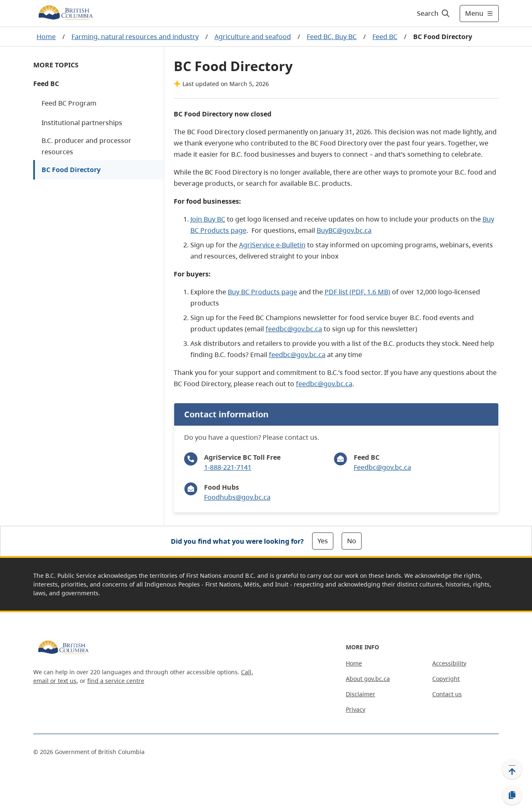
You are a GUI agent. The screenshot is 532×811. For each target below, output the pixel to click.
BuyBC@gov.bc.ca (344, 230)
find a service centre (116, 681)
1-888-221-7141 (228, 467)
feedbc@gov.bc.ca (294, 329)
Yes (323, 541)
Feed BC (385, 37)
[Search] (434, 13)
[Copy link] (512, 795)
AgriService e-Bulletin (272, 245)
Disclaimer (361, 694)
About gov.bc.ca (368, 679)
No (352, 541)
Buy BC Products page (262, 292)
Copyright (446, 679)
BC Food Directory (71, 170)
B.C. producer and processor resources (86, 146)
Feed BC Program (69, 103)
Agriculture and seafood (253, 37)
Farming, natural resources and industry (135, 37)
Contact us (447, 694)
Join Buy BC (208, 219)
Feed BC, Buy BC (332, 37)
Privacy (356, 709)
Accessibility (449, 663)
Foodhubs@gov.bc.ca (237, 497)
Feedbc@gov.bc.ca (382, 467)
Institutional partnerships (82, 123)
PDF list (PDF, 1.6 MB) (357, 292)
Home (46, 37)
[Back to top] (512, 769)
